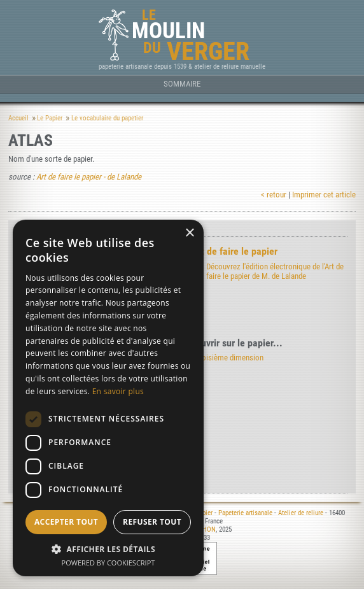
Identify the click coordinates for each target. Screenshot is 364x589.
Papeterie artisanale (245, 513)
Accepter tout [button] (66, 522)
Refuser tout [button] (152, 522)
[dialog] (108, 398)
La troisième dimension (225, 358)
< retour (274, 195)
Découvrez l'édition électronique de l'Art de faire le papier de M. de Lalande (275, 271)
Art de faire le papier (234, 251)
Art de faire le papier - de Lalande (89, 177)
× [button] (189, 233)
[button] (108, 549)
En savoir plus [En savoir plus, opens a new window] (118, 391)
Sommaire (182, 84)
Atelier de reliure (301, 513)
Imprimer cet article (324, 195)
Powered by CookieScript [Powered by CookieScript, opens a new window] (108, 563)
